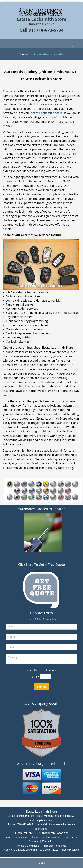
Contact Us (48, 841)
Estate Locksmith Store (46, 113)
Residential (21, 837)
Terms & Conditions (28, 846)
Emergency (71, 837)
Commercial (38, 837)
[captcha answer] (45, 677)
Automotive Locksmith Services (41, 509)
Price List (48, 846)
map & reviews (44, 820)
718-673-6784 (50, 30)
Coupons (33, 841)
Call (41, 863)
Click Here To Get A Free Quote (41, 565)
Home (24, 54)
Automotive (55, 837)
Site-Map (61, 846)
